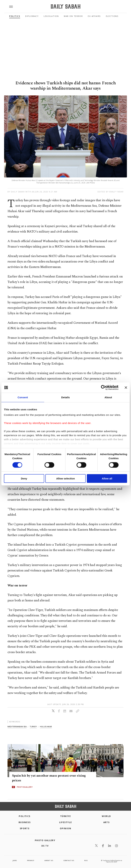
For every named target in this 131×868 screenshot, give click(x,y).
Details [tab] (65, 397)
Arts (107, 822)
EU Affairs (94, 16)
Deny (24, 478)
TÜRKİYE (65, 816)
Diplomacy (32, 16)
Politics (15, 16)
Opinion (65, 828)
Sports (25, 828)
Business (25, 822)
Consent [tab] (23, 397)
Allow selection (65, 478)
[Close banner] (126, 388)
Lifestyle (66, 822)
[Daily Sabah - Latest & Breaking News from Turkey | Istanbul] (66, 7)
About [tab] (108, 397)
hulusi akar (46, 727)
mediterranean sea (17, 727)
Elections (112, 16)
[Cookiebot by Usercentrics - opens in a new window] (103, 388)
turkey (33, 727)
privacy (31, 860)
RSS (86, 860)
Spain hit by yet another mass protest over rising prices (49, 778)
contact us (69, 860)
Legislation (51, 16)
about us (49, 860)
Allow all (107, 478)
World (106, 816)
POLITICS (25, 816)
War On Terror (73, 16)
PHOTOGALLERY (25, 787)
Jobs (15, 860)
